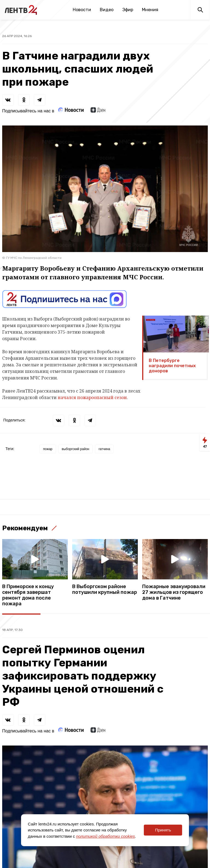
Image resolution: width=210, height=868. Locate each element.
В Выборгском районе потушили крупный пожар (105, 589)
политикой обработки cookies (105, 836)
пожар (48, 449)
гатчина (104, 449)
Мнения (150, 10)
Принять (163, 830)
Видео (107, 10)
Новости (82, 10)
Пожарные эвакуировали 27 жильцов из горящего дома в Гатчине (174, 592)
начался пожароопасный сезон (92, 397)
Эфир (128, 10)
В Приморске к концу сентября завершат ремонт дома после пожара (28, 595)
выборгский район (76, 449)
